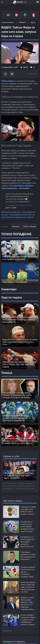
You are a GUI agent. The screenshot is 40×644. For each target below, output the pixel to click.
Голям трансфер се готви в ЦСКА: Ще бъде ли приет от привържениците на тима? (28, 587)
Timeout (7, 373)
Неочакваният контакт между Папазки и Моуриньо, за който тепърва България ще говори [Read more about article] (17, 395)
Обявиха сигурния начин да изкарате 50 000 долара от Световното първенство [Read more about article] (16, 418)
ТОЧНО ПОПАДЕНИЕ (16, 234)
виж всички (7, 631)
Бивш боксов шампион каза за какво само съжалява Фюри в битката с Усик (20, 342)
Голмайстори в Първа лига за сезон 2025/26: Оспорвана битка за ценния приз (27, 526)
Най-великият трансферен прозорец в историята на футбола (20, 258)
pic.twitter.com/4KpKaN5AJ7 (18, 202)
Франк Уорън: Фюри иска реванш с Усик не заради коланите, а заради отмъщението (19, 319)
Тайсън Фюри (7, 81)
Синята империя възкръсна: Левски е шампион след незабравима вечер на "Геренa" (28, 620)
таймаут (16, 226)
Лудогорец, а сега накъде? (15, 282)
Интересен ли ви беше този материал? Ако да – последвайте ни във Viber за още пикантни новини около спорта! (19, 215)
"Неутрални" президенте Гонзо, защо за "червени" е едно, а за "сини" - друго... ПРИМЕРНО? (19, 476)
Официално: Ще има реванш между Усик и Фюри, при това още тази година (19, 364)
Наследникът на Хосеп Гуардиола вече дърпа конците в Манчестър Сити (27, 542)
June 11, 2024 (11, 208)
